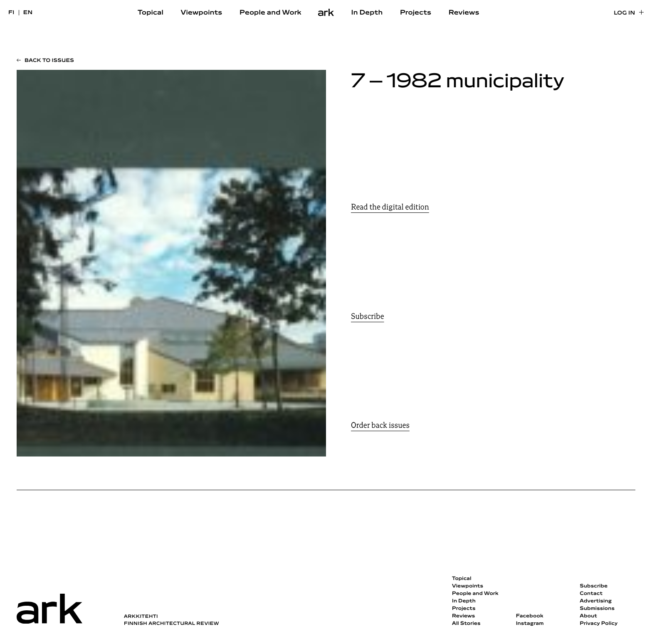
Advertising (596, 601)
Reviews (464, 13)
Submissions (597, 609)
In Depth (367, 13)
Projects (416, 13)
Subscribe (368, 316)
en (28, 13)
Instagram (530, 624)
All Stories (466, 624)
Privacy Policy (599, 624)
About (588, 616)
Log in (624, 13)
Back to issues (49, 61)
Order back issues (380, 425)
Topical (151, 13)
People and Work (270, 13)
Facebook (530, 616)
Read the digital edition (390, 207)
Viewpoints (202, 13)
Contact (591, 594)
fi (11, 13)
